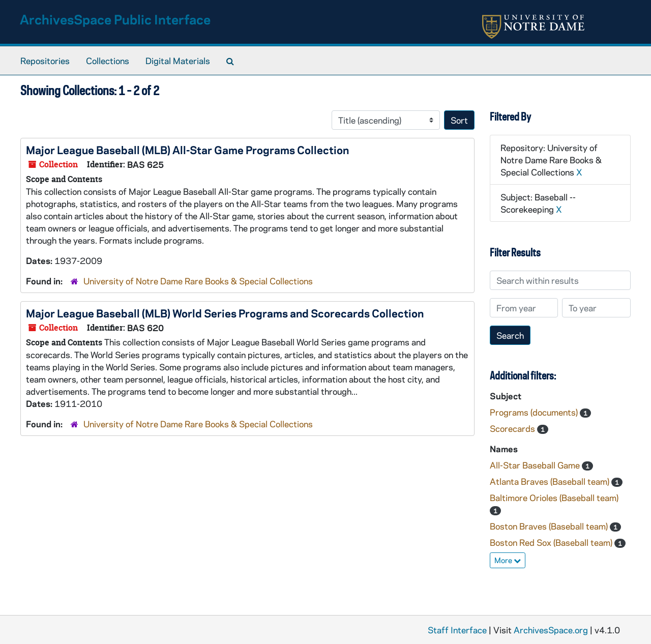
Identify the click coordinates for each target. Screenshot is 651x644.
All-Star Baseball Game (536, 465)
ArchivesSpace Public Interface (115, 19)
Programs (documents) (535, 412)
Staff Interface (457, 630)
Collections (108, 61)
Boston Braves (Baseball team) (550, 526)
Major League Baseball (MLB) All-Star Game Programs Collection (187, 150)
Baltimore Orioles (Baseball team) (554, 497)
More (508, 560)
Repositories (45, 61)
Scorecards (513, 428)
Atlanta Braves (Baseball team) (551, 481)
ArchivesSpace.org (551, 630)
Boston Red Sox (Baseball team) (552, 542)
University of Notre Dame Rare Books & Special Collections (198, 281)
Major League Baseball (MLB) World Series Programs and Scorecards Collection (225, 313)
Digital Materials (178, 61)
